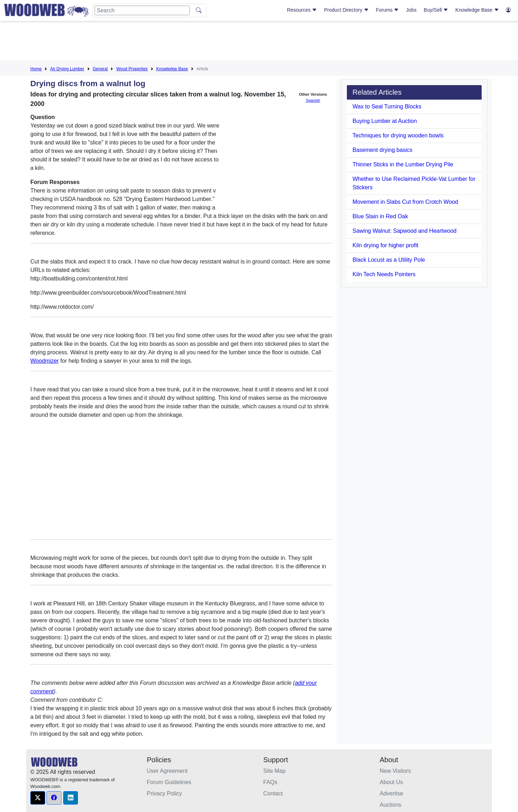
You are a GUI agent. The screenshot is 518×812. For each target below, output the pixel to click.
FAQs (270, 782)
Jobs (411, 10)
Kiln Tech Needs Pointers (384, 274)
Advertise (391, 793)
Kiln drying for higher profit (386, 245)
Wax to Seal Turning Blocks (387, 106)
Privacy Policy (164, 793)
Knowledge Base (477, 10)
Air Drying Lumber (67, 69)
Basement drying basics (383, 150)
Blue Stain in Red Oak (380, 216)
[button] (38, 798)
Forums (387, 10)
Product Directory (347, 10)
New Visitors (395, 771)
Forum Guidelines (169, 782)
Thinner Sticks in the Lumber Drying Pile (403, 164)
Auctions (390, 805)
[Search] (142, 10)
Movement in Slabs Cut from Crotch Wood (405, 202)
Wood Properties (132, 69)
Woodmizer (45, 361)
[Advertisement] (259, 42)
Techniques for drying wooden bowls (398, 135)
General (100, 69)
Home (36, 69)
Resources (302, 10)
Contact (273, 793)
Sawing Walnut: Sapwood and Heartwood (405, 231)
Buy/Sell (436, 10)
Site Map (274, 771)
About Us (391, 782)
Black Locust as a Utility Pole (389, 260)
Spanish (313, 100)
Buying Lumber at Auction (385, 121)
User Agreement (167, 771)
